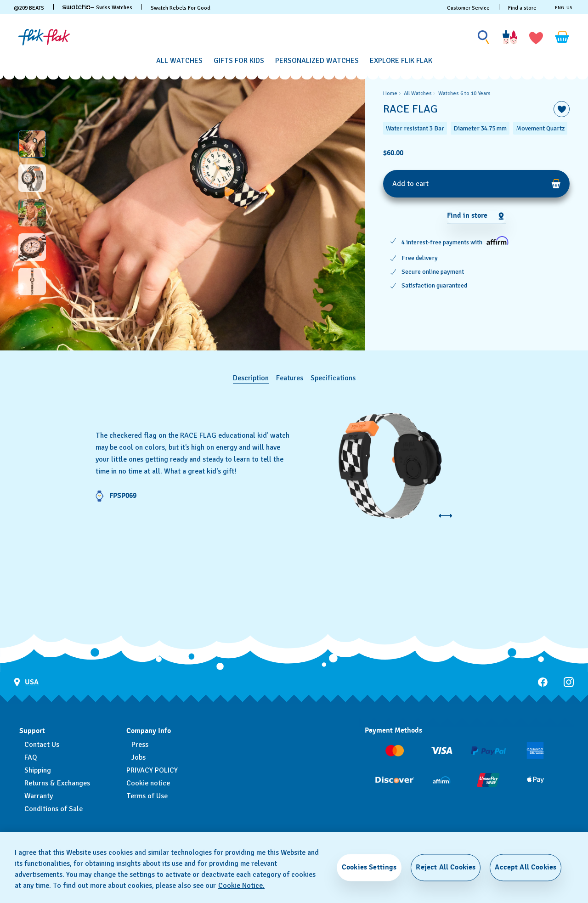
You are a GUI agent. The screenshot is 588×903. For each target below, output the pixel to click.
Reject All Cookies (446, 867)
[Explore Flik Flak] (401, 61)
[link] (76, 7)
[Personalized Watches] (317, 61)
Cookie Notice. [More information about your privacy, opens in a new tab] (241, 886)
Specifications (333, 378)
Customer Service (468, 8)
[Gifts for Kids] (239, 61)
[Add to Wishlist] (562, 109)
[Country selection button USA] (26, 682)
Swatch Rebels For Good (181, 8)
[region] (476, 213)
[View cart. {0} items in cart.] (562, 37)
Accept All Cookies (526, 867)
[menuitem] (179, 59)
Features (290, 378)
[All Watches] (179, 61)
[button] (536, 37)
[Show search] (484, 37)
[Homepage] (44, 37)
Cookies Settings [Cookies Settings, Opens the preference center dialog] (369, 867)
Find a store (522, 8)
